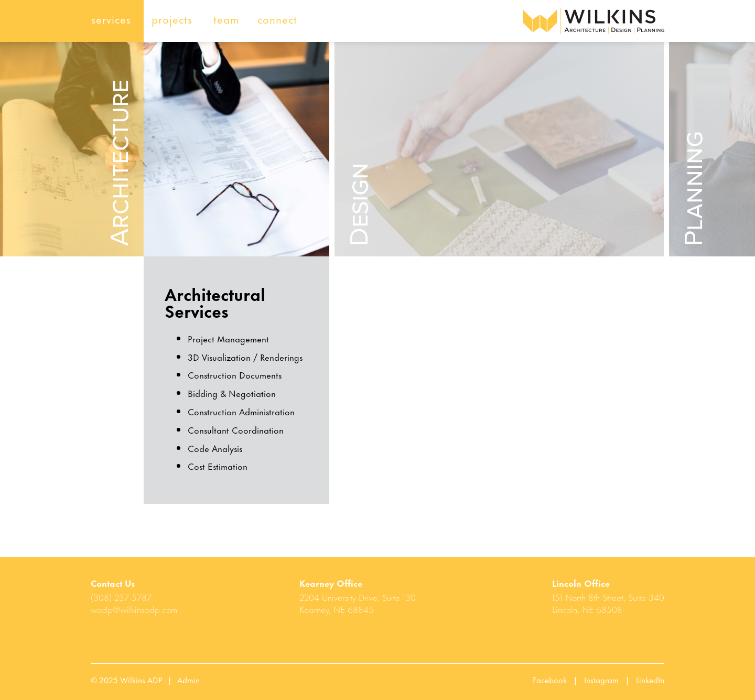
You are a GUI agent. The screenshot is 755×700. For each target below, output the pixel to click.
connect (277, 19)
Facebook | (558, 680)
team (226, 19)
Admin (188, 680)
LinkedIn (650, 680)
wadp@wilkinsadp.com (134, 609)
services (111, 19)
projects (172, 19)
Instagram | (610, 680)
